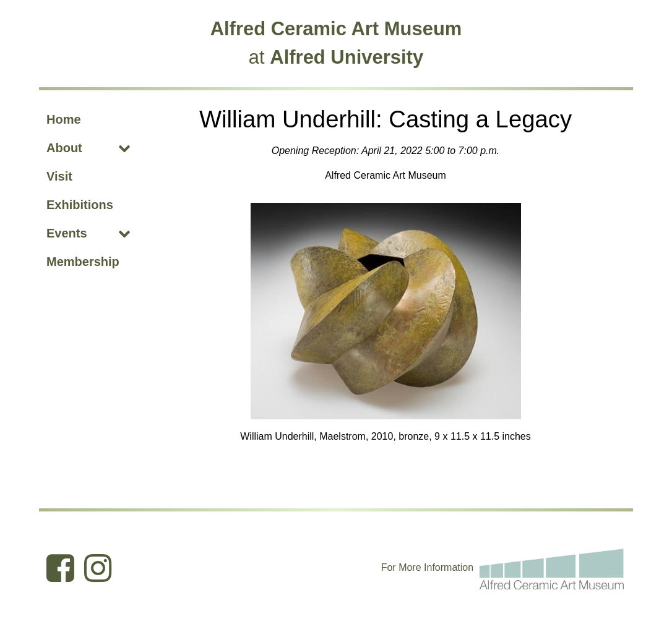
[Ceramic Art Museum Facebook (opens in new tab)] (60, 568)
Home (64, 119)
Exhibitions (80, 205)
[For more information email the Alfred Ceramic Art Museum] (552, 567)
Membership (83, 262)
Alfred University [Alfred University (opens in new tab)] (347, 57)
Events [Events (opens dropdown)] (67, 233)
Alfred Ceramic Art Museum (336, 29)
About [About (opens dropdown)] (64, 148)
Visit (59, 176)
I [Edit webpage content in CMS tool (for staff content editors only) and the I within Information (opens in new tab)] (425, 567)
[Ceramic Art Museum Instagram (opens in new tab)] (98, 568)
